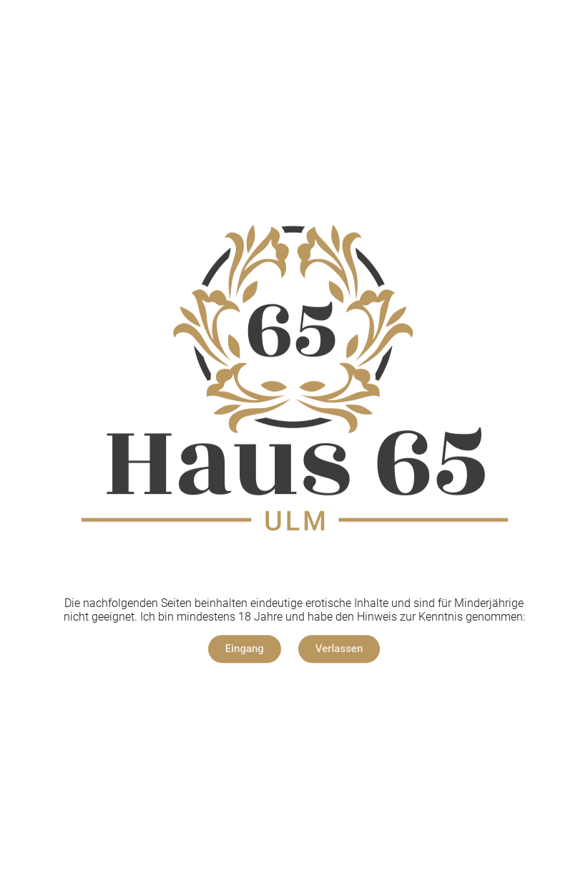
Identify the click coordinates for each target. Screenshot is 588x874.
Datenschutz (330, 693)
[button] (245, 649)
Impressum (256, 693)
